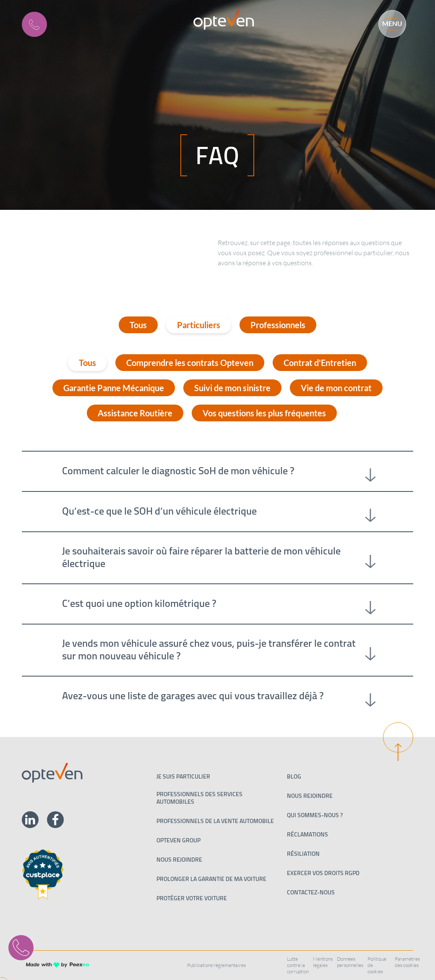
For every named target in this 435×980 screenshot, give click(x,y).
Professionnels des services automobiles (199, 798)
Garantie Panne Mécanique (114, 388)
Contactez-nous (311, 892)
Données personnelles (350, 962)
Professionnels (278, 325)
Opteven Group (178, 840)
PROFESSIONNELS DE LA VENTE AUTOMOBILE (215, 821)
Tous (138, 325)
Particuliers (199, 325)
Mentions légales (323, 962)
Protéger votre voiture (192, 898)
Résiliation (303, 854)
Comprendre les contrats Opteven (190, 363)
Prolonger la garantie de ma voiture (211, 879)
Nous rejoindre (179, 860)
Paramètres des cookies (407, 962)
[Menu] (388, 23)
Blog (294, 776)
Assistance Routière (135, 413)
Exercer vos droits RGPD (323, 873)
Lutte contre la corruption (298, 965)
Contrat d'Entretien (320, 363)
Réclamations (307, 834)
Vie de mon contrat (336, 388)
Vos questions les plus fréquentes (264, 413)
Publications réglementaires (216, 965)
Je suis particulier (183, 776)
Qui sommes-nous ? (315, 815)
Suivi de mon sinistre (232, 388)
